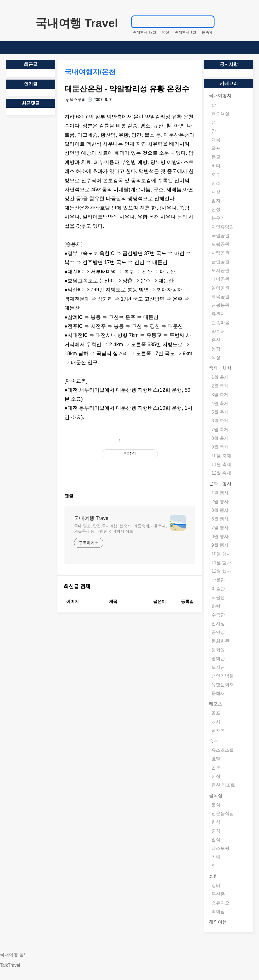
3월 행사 (220, 510)
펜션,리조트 (223, 785)
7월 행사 (220, 528)
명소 (216, 183)
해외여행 (218, 922)
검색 (212, 22)
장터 (216, 885)
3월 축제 (220, 395)
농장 (216, 349)
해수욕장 (220, 113)
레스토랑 (220, 848)
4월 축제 (220, 403)
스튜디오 (220, 903)
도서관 (218, 667)
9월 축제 (220, 447)
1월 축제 (220, 377)
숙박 (213, 741)
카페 (216, 857)
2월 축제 (220, 386)
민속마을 (220, 323)
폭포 (216, 148)
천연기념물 (223, 676)
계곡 (216, 140)
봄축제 (207, 32)
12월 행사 (221, 571)
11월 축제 (221, 464)
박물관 (218, 580)
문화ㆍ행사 (220, 484)
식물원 (218, 597)
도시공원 (220, 270)
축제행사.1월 (186, 32)
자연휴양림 (223, 227)
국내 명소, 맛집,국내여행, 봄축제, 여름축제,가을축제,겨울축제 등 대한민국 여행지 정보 (120, 621)
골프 (216, 713)
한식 (216, 822)
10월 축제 (221, 456)
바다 (216, 166)
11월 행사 (221, 563)
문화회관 (220, 641)
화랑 (216, 606)
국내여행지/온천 (90, 72)
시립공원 (220, 253)
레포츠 (216, 704)
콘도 (216, 768)
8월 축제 (220, 438)
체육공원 (220, 297)
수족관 (218, 615)
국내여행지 (220, 95)
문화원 (218, 650)
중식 (216, 831)
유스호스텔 (223, 750)
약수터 (218, 331)
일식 (216, 840)
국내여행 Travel (77, 23)
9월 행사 (220, 545)
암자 (216, 201)
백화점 (218, 912)
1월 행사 (220, 493)
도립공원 (220, 244)
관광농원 (220, 305)
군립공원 (220, 262)
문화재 (218, 693)
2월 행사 (220, 502)
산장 (216, 776)
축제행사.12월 (145, 32)
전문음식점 (223, 813)
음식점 (216, 795)
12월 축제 (221, 473)
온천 (216, 340)
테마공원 (220, 279)
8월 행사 (220, 536)
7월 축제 (220, 430)
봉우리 (218, 218)
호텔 (216, 759)
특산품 (218, 894)
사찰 (216, 192)
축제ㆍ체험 (220, 368)
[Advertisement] (130, 475)
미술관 (218, 589)
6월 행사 (220, 519)
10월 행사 (221, 554)
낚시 (216, 722)
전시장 (218, 624)
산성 (216, 209)
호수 (216, 174)
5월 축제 (220, 412)
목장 (216, 358)
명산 (166, 32)
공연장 (218, 632)
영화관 (218, 658)
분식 (216, 805)
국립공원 (220, 236)
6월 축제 (220, 421)
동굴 (216, 157)
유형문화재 (223, 685)
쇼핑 (213, 876)
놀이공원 (220, 288)
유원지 (218, 314)
